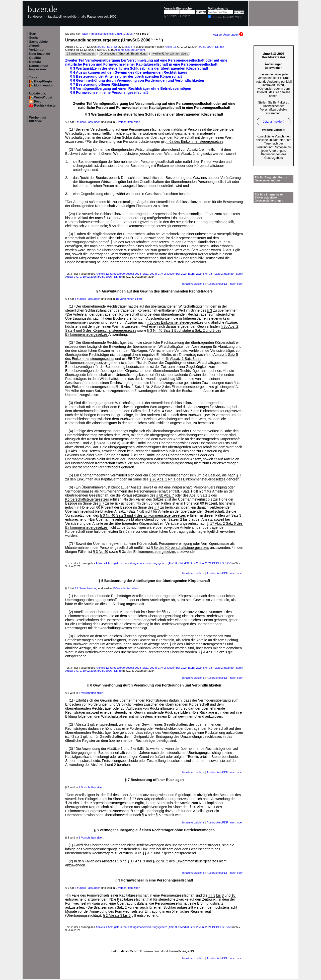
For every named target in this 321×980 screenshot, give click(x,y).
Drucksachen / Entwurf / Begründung (124, 54)
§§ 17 (166, 612)
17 (132, 861)
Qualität (35, 58)
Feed (38, 102)
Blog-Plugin (43, 81)
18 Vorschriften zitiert (129, 299)
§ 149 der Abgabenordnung (125, 218)
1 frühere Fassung (86, 588)
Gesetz (185, 16)
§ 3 (210, 310)
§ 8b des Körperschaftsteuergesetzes (180, 548)
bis (218, 895)
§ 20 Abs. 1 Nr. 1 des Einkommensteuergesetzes (187, 479)
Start (33, 34)
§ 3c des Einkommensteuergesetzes (147, 552)
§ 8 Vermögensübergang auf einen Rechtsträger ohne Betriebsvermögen (131, 88)
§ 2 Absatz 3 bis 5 (117, 915)
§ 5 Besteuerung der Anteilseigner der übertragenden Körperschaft (126, 76)
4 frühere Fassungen (87, 299)
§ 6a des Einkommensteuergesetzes (195, 141)
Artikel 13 (171, 47)
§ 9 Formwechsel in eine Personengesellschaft (109, 92)
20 (194, 807)
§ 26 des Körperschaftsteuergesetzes (140, 242)
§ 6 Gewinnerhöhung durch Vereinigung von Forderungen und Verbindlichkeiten (137, 80)
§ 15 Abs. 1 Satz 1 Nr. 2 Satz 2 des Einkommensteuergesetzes (165, 387)
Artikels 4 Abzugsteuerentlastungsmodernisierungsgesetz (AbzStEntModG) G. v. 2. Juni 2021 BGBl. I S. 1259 (164, 563)
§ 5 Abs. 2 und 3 (106, 443)
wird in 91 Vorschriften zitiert (170, 54)
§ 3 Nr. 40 (101, 552)
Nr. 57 (130, 47)
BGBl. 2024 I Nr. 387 (211, 47)
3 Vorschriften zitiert (91, 838)
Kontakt (35, 62)
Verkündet (37, 50)
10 (233, 895)
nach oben (237, 284)
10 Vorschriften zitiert (125, 588)
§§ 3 (212, 895)
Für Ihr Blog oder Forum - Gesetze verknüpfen (272, 179)
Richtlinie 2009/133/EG (126, 238)
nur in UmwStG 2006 (228, 17)
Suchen (35, 38)
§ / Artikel (171, 16)
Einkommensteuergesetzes (86, 811)
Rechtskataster (45, 106)
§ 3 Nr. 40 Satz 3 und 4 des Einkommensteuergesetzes (143, 515)
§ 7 (239, 475)
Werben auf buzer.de (38, 119)
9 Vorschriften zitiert (128, 122)
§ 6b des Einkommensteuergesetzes (175, 322)
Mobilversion (44, 85)
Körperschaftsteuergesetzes (87, 499)
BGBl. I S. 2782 (107, 47)
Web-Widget (43, 97)
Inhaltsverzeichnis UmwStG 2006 (112, 34)
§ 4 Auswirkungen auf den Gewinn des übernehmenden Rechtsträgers (129, 72)
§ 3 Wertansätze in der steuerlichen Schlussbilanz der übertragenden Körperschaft (139, 68)
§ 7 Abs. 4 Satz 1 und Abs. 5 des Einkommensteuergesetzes (195, 411)
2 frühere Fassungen (87, 122)
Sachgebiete (38, 42)
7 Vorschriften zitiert (91, 787)
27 (134, 799)
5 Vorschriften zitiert (91, 693)
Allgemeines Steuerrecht (130, 50)
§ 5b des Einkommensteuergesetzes (137, 226)
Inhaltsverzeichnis (193, 284)
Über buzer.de (39, 54)
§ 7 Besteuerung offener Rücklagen (100, 84)
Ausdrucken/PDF (217, 284)
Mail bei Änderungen (228, 35)
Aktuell (34, 46)
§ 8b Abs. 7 (165, 495)
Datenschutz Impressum (38, 68)
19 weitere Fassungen (81, 54)
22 (158, 861)
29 (70, 803)
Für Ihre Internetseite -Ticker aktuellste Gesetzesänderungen (270, 198)
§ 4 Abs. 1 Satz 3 (214, 652)
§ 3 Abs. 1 (73, 451)
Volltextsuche (218, 9)
